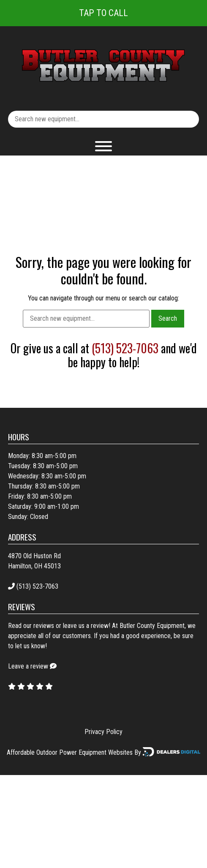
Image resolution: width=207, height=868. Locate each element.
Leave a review (28, 666)
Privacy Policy (103, 732)
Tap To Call (103, 13)
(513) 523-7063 (125, 348)
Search (168, 318)
